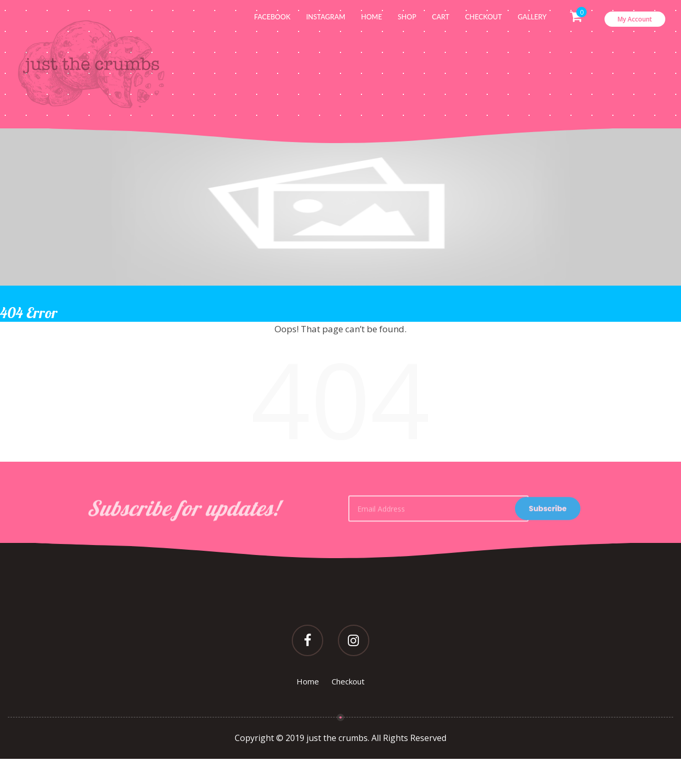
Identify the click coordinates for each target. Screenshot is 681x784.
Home (371, 17)
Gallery (532, 17)
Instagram (326, 17)
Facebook (272, 17)
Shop (407, 17)
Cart (441, 17)
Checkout (484, 17)
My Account (635, 19)
